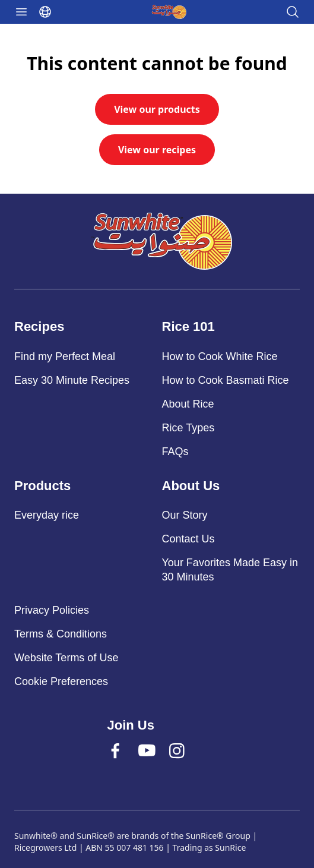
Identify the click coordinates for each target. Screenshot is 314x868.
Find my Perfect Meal (65, 356)
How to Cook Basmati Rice (226, 380)
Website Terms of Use (66, 658)
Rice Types (188, 428)
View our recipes (157, 150)
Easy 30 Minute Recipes (72, 380)
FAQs (175, 452)
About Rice (188, 404)
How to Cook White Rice (220, 356)
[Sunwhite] (161, 241)
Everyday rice (47, 515)
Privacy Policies (52, 610)
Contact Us (188, 539)
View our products (157, 109)
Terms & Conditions (61, 634)
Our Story (185, 515)
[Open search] (293, 12)
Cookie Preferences (61, 681)
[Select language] (45, 12)
